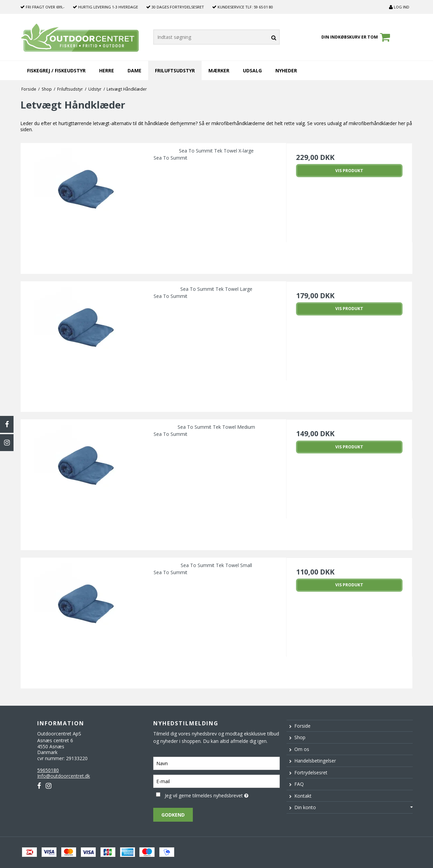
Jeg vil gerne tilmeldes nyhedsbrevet (222, 795)
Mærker (219, 71)
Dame (134, 71)
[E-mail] (216, 781)
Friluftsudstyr (175, 71)
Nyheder (286, 71)
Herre (107, 71)
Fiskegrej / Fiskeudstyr (56, 71)
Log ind (399, 7)
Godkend (173, 815)
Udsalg (252, 71)
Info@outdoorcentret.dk (64, 776)
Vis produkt (349, 171)
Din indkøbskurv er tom (357, 37)
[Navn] (216, 763)
